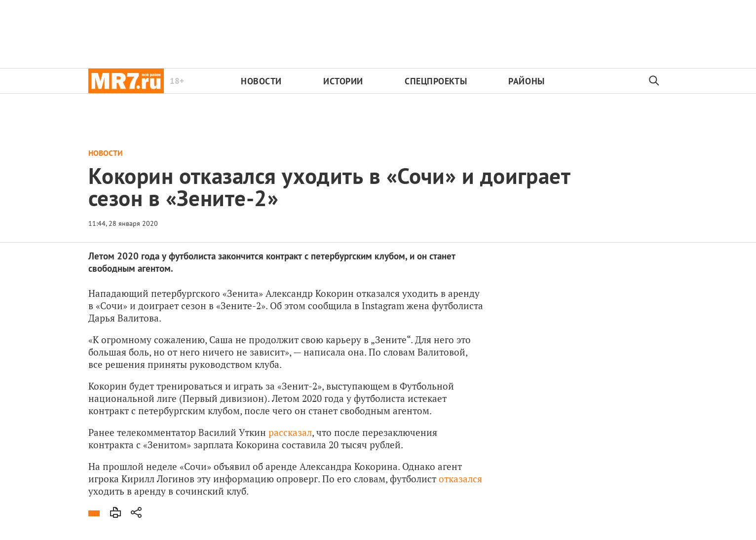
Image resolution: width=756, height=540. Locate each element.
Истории (343, 81)
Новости (261, 81)
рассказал (290, 432)
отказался (460, 479)
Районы (526, 81)
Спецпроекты (436, 81)
